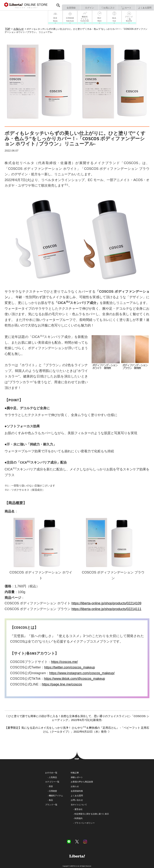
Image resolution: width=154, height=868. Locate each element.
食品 (51, 800)
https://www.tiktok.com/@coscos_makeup (74, 679)
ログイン (90, 8)
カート (126, 8)
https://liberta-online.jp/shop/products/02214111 (106, 609)
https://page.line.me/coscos (62, 684)
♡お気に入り (108, 8)
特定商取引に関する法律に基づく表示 (92, 814)
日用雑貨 (53, 791)
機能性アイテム (56, 796)
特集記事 (75, 773)
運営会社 (78, 809)
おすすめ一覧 (51, 773)
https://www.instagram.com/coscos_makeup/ (82, 673)
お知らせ (75, 786)
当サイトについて (79, 805)
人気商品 (53, 777)
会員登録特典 (77, 791)
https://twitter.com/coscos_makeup (70, 667)
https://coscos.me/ (64, 662)
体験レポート (77, 777)
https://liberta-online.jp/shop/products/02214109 (106, 603)
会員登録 (71, 8)
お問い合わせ (77, 800)
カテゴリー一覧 (52, 782)
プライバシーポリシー (85, 823)
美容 (51, 786)
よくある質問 (145, 8)
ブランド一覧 (51, 805)
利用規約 (78, 818)
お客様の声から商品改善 (82, 782)
